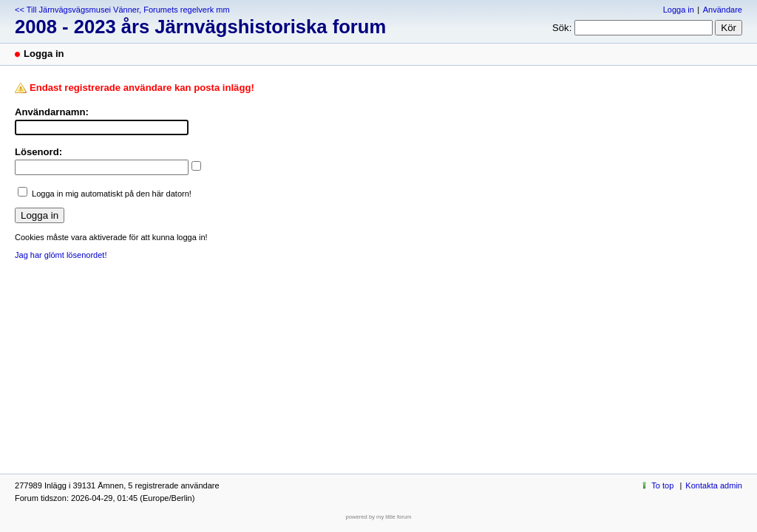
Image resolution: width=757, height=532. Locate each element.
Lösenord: (38, 152)
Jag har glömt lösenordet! (61, 255)
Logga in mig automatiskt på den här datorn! (112, 194)
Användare (723, 10)
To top (662, 485)
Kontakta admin (714, 485)
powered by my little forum (379, 517)
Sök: (562, 28)
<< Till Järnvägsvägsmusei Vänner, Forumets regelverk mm (122, 10)
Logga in (679, 10)
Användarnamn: (52, 112)
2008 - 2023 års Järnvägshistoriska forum (200, 27)
